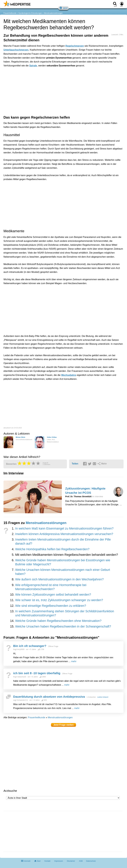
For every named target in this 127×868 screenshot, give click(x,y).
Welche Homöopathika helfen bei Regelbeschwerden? (52, 549)
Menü (64, 8)
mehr (74, 661)
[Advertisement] (48, 83)
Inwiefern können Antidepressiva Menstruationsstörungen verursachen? (64, 534)
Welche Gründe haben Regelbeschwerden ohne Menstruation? (58, 621)
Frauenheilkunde (10, 13)
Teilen (75, 464)
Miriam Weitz (20, 437)
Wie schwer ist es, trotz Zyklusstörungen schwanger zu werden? (59, 600)
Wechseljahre (69, 375)
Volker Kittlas (52, 437)
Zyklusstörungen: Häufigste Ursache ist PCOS (85, 491)
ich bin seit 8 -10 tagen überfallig (37, 673)
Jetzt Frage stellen (64, 725)
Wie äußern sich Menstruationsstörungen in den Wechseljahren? (59, 579)
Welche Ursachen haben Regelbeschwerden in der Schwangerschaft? (63, 627)
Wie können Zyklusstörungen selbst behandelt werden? (53, 595)
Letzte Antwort (103, 697)
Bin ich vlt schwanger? (30, 646)
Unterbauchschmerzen (16, 50)
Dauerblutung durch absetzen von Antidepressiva (49, 697)
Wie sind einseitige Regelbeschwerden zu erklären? (51, 606)
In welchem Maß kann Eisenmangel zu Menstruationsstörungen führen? (64, 529)
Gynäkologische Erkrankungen (30, 13)
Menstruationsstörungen (53, 13)
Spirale (33, 66)
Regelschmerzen (75, 46)
